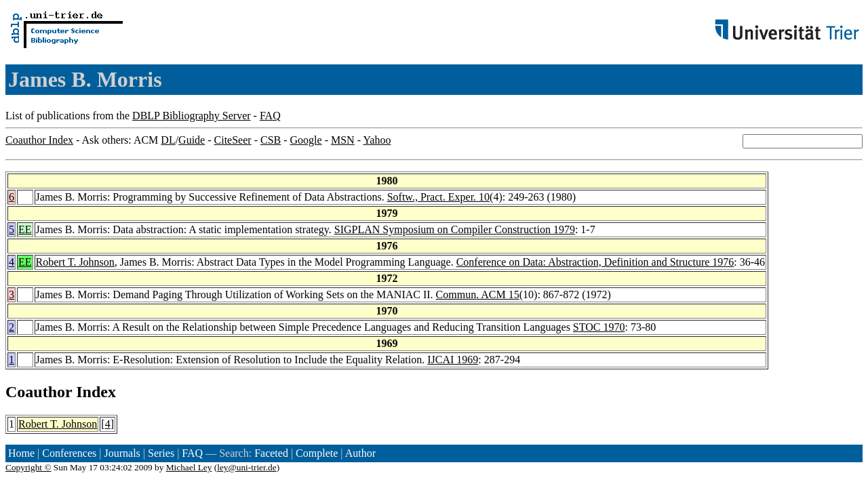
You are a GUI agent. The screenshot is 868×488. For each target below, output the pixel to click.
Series (161, 453)
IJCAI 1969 (453, 360)
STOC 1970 (599, 327)
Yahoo (377, 140)
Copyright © (28, 467)
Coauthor (39, 392)
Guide (192, 140)
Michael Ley (189, 467)
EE (25, 229)
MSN (343, 140)
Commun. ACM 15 (478, 294)
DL (168, 140)
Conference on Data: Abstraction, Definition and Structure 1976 (595, 262)
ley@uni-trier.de (246, 467)
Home (21, 453)
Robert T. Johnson (75, 262)
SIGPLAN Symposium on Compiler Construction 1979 (455, 229)
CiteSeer (233, 140)
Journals (122, 453)
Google (306, 140)
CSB (271, 140)
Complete (317, 453)
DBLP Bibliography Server (192, 116)
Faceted (271, 453)
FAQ (270, 116)
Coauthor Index (39, 140)
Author (360, 453)
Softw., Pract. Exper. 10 (438, 197)
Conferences (69, 453)
